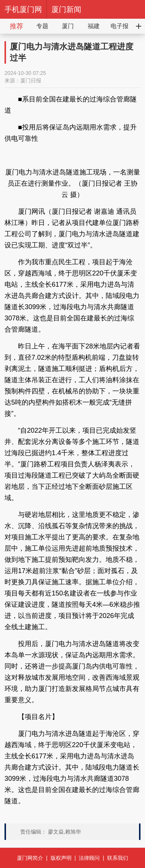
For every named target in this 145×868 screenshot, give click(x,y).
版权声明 (61, 858)
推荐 (16, 26)
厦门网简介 (30, 858)
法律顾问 (89, 858)
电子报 (120, 26)
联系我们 (118, 858)
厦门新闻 (66, 9)
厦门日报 (31, 80)
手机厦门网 (23, 9)
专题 (42, 26)
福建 (94, 26)
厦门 (68, 26)
